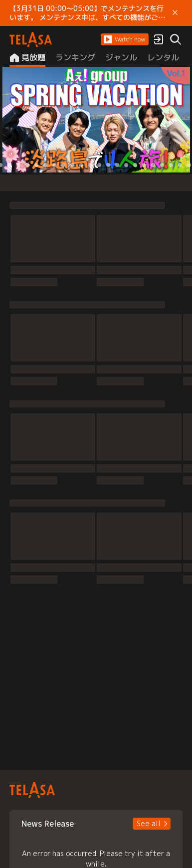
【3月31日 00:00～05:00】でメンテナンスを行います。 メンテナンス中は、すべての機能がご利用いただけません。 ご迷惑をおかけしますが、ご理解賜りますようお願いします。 (87, 13)
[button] (125, 39)
